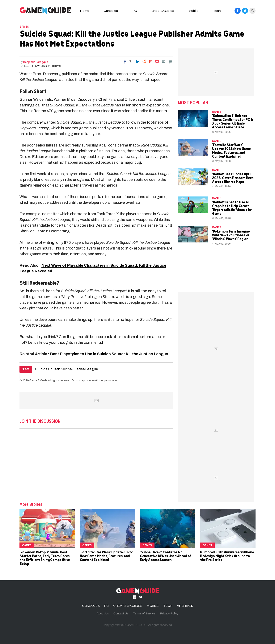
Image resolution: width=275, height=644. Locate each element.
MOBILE (153, 606)
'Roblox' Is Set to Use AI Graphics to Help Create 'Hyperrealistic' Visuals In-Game (232, 208)
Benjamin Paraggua (36, 62)
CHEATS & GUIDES (128, 606)
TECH (168, 606)
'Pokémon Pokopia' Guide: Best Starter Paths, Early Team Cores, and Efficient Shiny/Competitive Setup (45, 558)
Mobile (193, 11)
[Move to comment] (170, 62)
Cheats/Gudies (163, 11)
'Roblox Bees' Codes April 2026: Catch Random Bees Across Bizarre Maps (233, 178)
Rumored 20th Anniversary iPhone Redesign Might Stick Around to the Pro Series (227, 556)
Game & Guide (38, 380)
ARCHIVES (185, 606)
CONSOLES (91, 606)
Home (85, 11)
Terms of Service (144, 613)
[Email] (164, 62)
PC (135, 11)
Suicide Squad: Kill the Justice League (67, 369)
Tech (217, 11)
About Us (103, 613)
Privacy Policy (169, 613)
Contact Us (121, 613)
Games (24, 27)
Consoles (111, 11)
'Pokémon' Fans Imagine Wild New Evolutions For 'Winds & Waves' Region (231, 235)
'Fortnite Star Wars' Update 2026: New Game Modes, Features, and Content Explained (231, 150)
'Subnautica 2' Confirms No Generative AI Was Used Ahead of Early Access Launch (165, 556)
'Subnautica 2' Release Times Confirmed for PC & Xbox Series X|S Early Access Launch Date (232, 121)
